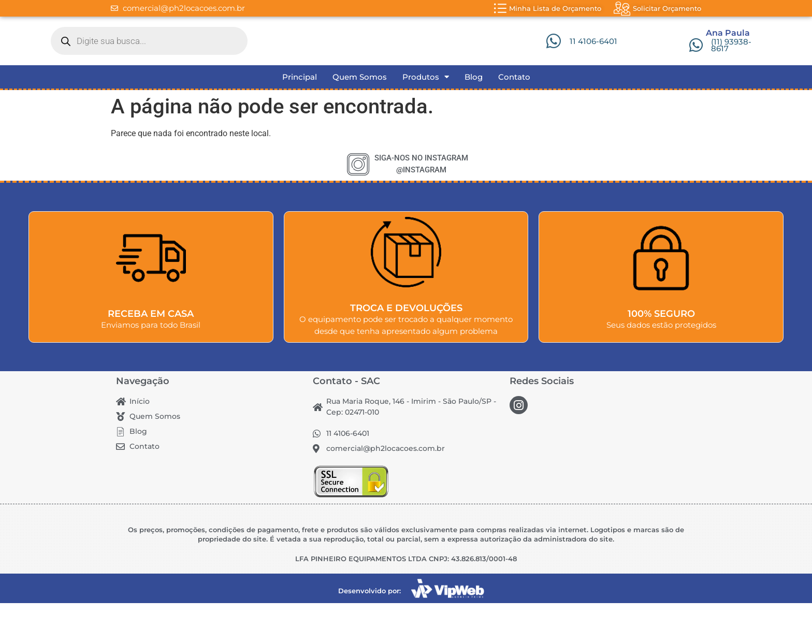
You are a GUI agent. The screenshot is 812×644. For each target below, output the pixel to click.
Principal (300, 118)
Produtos (426, 118)
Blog (474, 118)
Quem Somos (360, 118)
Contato (514, 118)
